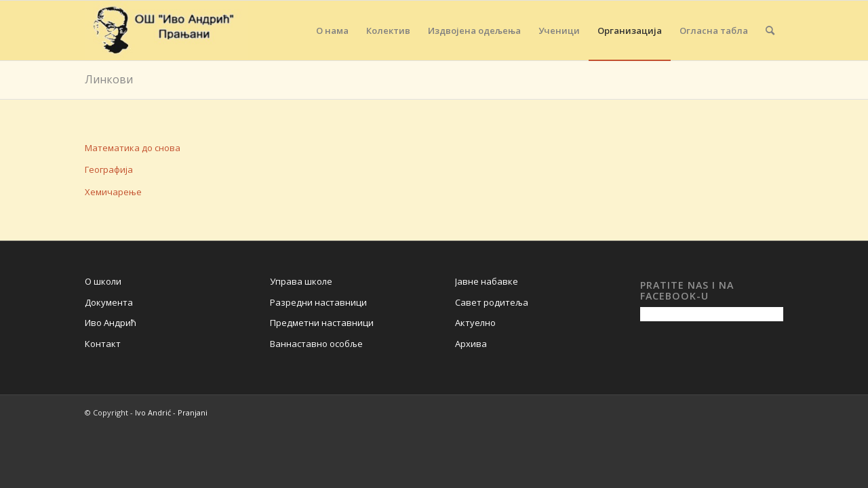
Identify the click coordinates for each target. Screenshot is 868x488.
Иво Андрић (111, 323)
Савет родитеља (492, 302)
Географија (109, 169)
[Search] (770, 30)
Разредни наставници (318, 302)
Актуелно (475, 323)
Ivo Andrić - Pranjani (171, 412)
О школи (103, 281)
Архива (471, 344)
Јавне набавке (487, 281)
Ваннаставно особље (316, 344)
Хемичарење (113, 192)
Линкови (109, 79)
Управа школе (301, 281)
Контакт (103, 344)
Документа (109, 302)
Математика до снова (133, 148)
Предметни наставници (322, 323)
